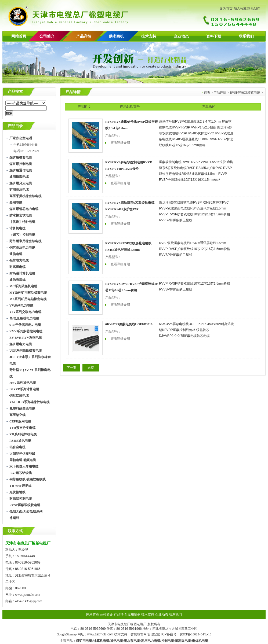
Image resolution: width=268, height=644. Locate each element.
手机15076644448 (26, 145)
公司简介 (106, 614)
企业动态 (181, 36)
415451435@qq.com (29, 601)
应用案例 (134, 614)
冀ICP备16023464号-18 (196, 634)
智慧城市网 (139, 634)
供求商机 (116, 36)
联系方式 (15, 531)
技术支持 (149, 36)
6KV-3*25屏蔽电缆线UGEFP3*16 (129, 324)
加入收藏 (240, 9)
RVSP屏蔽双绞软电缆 (245, 93)
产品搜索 (15, 92)
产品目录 (15, 126)
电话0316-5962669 (26, 151)
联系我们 (254, 9)
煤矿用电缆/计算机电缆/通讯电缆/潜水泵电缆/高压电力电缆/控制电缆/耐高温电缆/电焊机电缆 (142, 641)
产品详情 (84, 36)
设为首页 (226, 9)
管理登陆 (154, 634)
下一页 (71, 368)
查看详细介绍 (120, 143)
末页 (91, 368)
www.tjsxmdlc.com (28, 595)
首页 (207, 93)
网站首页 (19, 36)
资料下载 (214, 36)
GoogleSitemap (67, 634)
